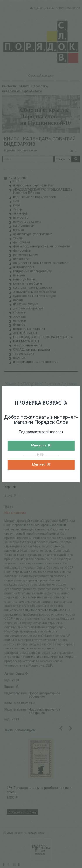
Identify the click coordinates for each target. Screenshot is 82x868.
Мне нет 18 (41, 465)
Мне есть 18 (41, 446)
